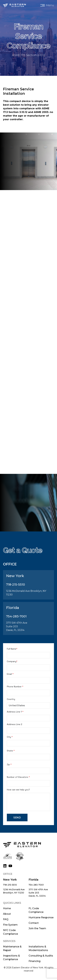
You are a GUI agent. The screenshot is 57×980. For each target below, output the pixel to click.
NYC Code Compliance (10, 932)
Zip (9, 764)
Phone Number (15, 687)
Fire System (10, 925)
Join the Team (37, 928)
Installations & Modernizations (38, 948)
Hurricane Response (41, 917)
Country (11, 699)
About (7, 914)
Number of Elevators (18, 777)
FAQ (6, 919)
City (10, 737)
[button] (47, 5)
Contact (34, 923)
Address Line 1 (15, 712)
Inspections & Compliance (11, 957)
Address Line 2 (15, 724)
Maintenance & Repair (12, 948)
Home (7, 908)
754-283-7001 (36, 885)
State (11, 751)
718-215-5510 (10, 885)
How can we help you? (18, 790)
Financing (35, 961)
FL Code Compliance (36, 910)
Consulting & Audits (41, 956)
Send (17, 818)
